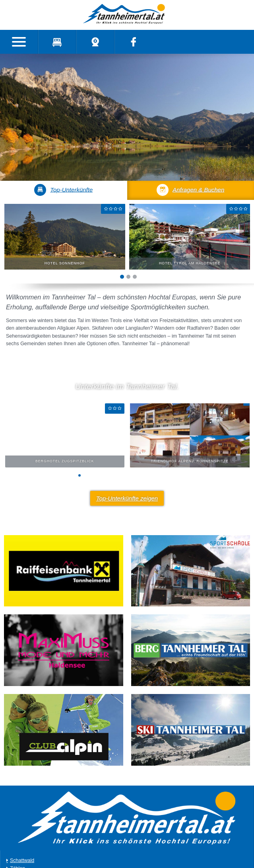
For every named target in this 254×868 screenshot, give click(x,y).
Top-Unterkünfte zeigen (127, 498)
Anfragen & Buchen (190, 190)
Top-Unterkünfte (63, 190)
